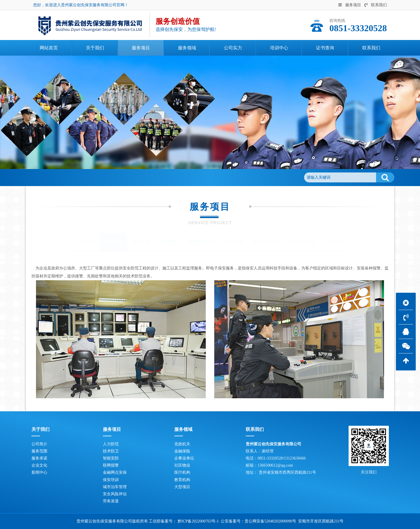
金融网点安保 (201, 242)
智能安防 (141, 242)
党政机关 (182, 444)
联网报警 (169, 242)
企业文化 (39, 465)
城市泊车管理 (266, 242)
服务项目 (350, 5)
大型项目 (182, 487)
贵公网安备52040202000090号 (270, 521)
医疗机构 (182, 472)
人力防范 (85, 242)
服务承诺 (39, 458)
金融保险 (182, 451)
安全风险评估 (302, 242)
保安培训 (234, 242)
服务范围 (39, 451)
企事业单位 (184, 458)
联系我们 (376, 5)
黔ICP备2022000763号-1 (198, 521)
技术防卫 (98, 177)
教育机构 (182, 480)
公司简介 (39, 444)
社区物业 (182, 465)
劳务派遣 (335, 242)
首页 (56, 177)
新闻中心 (39, 472)
